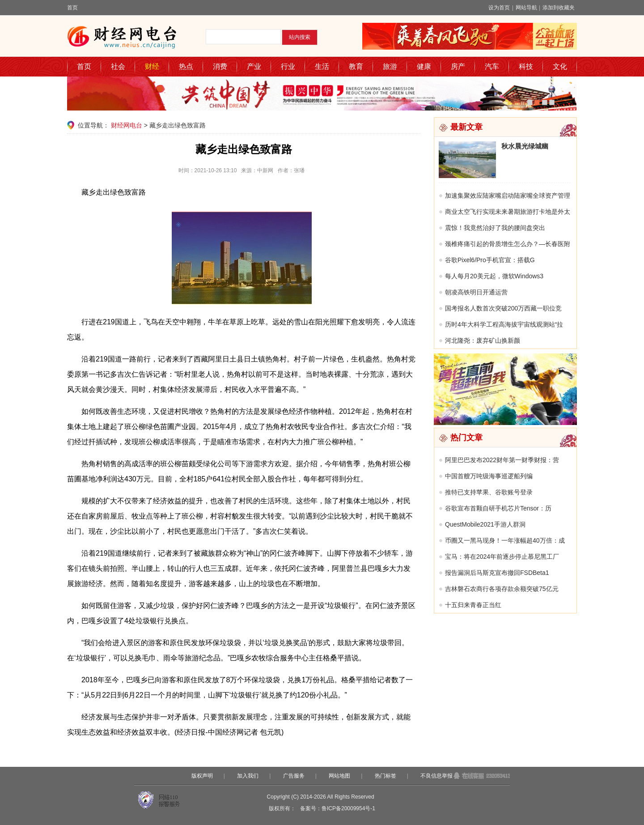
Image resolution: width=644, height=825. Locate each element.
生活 (322, 66)
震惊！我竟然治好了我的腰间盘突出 (495, 228)
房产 (458, 66)
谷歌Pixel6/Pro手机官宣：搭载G (490, 260)
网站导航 (526, 8)
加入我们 (248, 776)
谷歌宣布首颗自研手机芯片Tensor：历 (498, 508)
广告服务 (294, 776)
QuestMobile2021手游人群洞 (485, 524)
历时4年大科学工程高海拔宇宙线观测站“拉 (504, 324)
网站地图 (339, 776)
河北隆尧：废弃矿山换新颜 (483, 340)
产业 (254, 66)
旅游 (390, 66)
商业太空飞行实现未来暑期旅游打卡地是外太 (508, 212)
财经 (152, 66)
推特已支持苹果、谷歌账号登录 (489, 492)
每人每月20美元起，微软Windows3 (494, 276)
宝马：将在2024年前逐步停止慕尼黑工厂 (502, 557)
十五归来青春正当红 (473, 605)
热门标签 (386, 776)
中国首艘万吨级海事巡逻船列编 (489, 476)
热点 (186, 66)
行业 (288, 66)
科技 (526, 66)
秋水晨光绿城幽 (525, 146)
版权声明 (202, 776)
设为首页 (499, 8)
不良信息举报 (436, 776)
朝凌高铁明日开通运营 (476, 292)
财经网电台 (127, 125)
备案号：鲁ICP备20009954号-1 (338, 808)
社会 (118, 66)
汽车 (492, 66)
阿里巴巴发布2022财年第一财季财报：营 (502, 460)
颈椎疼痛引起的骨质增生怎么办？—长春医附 (508, 244)
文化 (560, 66)
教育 (356, 66)
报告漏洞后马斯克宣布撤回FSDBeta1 (497, 573)
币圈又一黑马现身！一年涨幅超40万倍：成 (505, 540)
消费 (220, 66)
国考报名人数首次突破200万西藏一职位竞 (503, 308)
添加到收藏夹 (559, 8)
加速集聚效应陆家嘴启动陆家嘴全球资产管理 (508, 196)
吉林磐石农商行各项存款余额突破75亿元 (502, 589)
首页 (72, 8)
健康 (424, 66)
